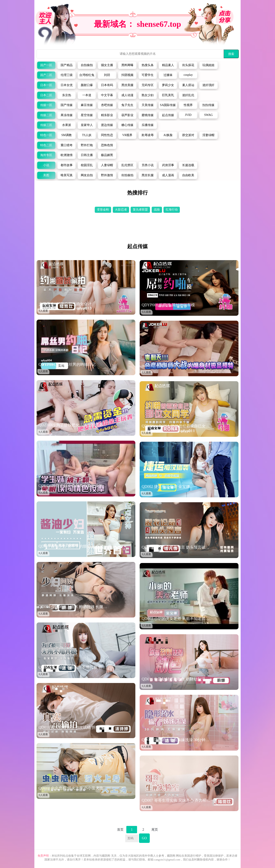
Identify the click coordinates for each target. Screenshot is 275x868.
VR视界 (127, 135)
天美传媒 (148, 105)
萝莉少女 (168, 85)
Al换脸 (168, 135)
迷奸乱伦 (188, 95)
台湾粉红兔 (87, 75)
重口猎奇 (67, 145)
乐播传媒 (148, 125)
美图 (46, 175)
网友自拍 (87, 175)
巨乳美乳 (168, 95)
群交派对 (188, 135)
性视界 (188, 105)
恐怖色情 (107, 145)
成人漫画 (168, 175)
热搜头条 (148, 65)
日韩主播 (87, 155)
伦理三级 (67, 75)
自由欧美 (188, 175)
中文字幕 (107, 95)
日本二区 (46, 95)
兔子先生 (127, 105)
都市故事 (67, 165)
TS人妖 (87, 135)
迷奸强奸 (208, 85)
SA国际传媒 (168, 105)
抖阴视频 (127, 75)
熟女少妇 (148, 95)
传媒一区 (46, 105)
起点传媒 (168, 115)
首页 (120, 830)
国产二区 (46, 75)
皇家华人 (87, 125)
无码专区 (148, 85)
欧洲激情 (67, 155)
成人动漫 (127, 95)
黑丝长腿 (148, 175)
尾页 (155, 830)
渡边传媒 (107, 125)
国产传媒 (67, 105)
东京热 (67, 95)
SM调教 (66, 135)
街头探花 (188, 65)
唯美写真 (67, 175)
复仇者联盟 (140, 210)
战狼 (157, 210)
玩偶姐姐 (208, 65)
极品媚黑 (107, 155)
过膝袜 (168, 75)
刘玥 (107, 75)
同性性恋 (107, 135)
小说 (46, 165)
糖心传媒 (127, 125)
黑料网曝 (127, 65)
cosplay (188, 75)
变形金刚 (103, 210)
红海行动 (172, 210)
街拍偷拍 (127, 175)
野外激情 (107, 175)
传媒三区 (46, 125)
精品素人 (168, 65)
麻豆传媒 (87, 105)
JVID (188, 115)
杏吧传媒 (107, 105)
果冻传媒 (67, 115)
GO (144, 838)
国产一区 (46, 65)
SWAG (208, 115)
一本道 (87, 95)
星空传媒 (87, 115)
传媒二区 (46, 115)
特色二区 (46, 145)
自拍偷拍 (87, 65)
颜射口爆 (87, 85)
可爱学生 (148, 75)
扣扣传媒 (208, 105)
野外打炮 (87, 145)
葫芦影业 (127, 115)
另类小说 (148, 165)
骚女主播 (107, 65)
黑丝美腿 (127, 85)
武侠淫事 (168, 165)
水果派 (67, 125)
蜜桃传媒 (148, 115)
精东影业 (107, 115)
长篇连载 (188, 165)
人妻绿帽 (107, 165)
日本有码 (107, 85)
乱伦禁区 (127, 165)
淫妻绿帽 (208, 135)
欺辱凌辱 (148, 135)
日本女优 (67, 85)
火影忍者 (121, 210)
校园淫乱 (87, 165)
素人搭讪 (188, 85)
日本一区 (46, 85)
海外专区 (46, 155)
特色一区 (46, 135)
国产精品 (67, 65)
